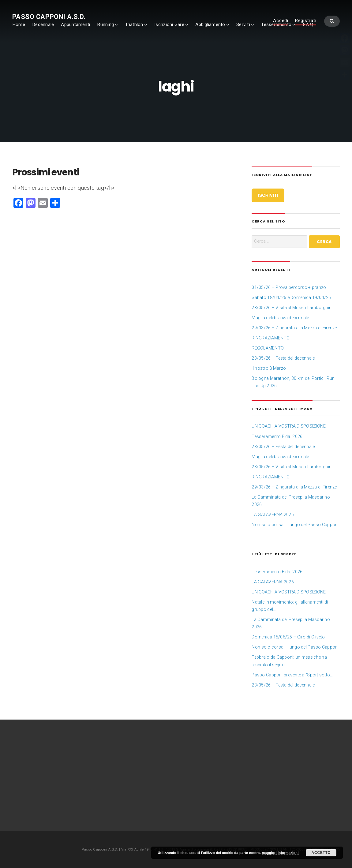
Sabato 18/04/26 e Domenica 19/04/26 (291, 297)
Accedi (281, 21)
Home (19, 24)
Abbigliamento (210, 24)
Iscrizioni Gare (169, 24)
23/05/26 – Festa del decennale (283, 358)
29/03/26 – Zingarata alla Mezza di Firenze (294, 328)
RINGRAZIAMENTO (270, 338)
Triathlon (134, 24)
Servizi (243, 24)
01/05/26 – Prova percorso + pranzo (289, 287)
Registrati (306, 21)
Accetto (321, 853)
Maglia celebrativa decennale (280, 318)
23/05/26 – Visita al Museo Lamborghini (292, 308)
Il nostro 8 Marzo (269, 368)
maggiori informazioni (280, 853)
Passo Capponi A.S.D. (49, 17)
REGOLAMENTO (268, 348)
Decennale (43, 24)
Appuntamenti (75, 24)
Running (105, 24)
